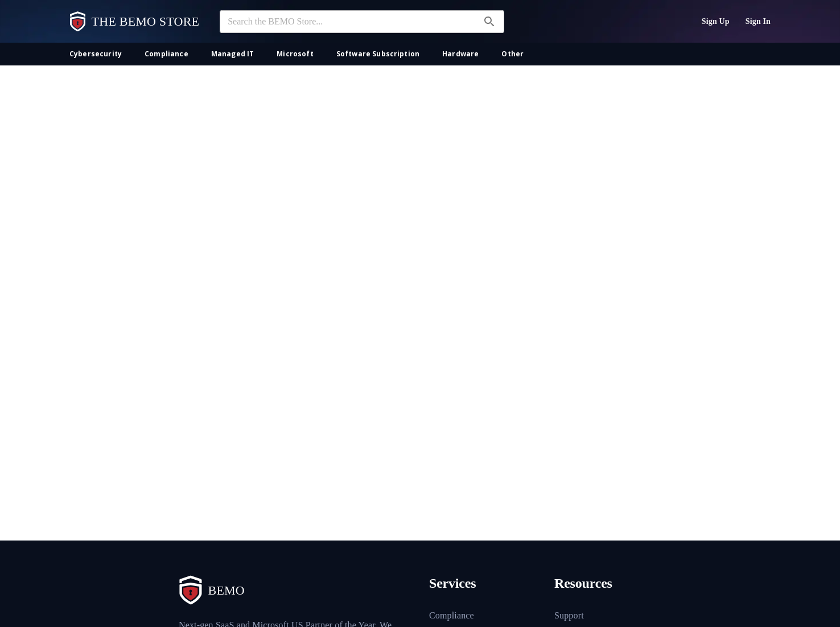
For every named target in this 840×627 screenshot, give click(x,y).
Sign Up (716, 21)
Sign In (758, 21)
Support (569, 615)
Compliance (452, 615)
